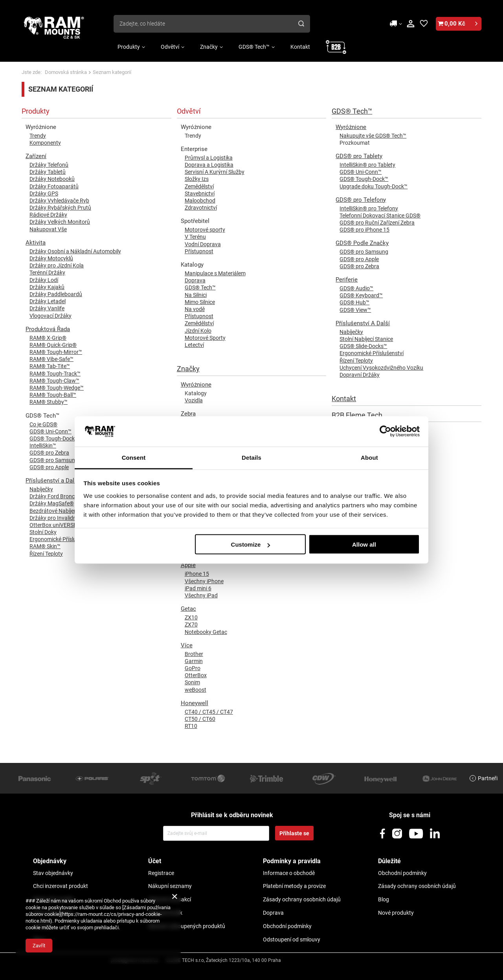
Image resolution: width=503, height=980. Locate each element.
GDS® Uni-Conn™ (361, 172)
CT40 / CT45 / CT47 (209, 712)
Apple (188, 565)
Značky (209, 47)
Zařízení (36, 156)
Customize (251, 544)
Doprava (195, 280)
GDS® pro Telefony (361, 200)
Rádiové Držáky (48, 215)
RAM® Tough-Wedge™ (57, 388)
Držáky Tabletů (48, 172)
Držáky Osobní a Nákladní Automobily (75, 251)
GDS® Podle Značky (362, 243)
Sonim (192, 682)
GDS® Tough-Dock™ (364, 179)
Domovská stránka (66, 72)
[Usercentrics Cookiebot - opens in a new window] (385, 431)
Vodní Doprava (203, 244)
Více (187, 645)
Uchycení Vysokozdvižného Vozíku (381, 368)
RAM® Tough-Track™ (55, 374)
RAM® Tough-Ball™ (53, 395)
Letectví (194, 345)
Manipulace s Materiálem (215, 273)
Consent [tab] (134, 457)
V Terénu (195, 237)
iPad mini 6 (198, 588)
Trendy (38, 136)
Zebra (188, 414)
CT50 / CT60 (200, 719)
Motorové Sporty (205, 338)
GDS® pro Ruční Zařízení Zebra (377, 223)
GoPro (193, 668)
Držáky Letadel (48, 301)
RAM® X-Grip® (48, 338)
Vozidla (194, 400)
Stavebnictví (200, 193)
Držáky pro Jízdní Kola (57, 265)
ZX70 (191, 624)
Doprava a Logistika (209, 165)
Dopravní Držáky (360, 375)
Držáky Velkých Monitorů (60, 222)
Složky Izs (197, 179)
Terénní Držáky (47, 273)
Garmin (194, 661)
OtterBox (196, 675)
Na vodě (195, 309)
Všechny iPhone (204, 581)
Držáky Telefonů (49, 165)
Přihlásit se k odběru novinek (232, 815)
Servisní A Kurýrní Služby (215, 172)
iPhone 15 (197, 574)
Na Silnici (196, 295)
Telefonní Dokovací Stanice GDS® (380, 216)
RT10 (191, 726)
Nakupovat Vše (48, 229)
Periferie (347, 280)
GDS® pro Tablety (359, 156)
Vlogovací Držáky (50, 316)
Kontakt (300, 47)
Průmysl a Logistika (209, 158)
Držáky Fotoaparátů (54, 186)
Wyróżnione (196, 385)
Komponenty (45, 143)
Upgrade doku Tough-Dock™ (374, 186)
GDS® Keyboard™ (361, 295)
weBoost (196, 690)
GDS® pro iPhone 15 (364, 230)
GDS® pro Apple (359, 259)
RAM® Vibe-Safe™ (51, 359)
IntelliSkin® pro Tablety (367, 165)
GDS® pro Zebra (359, 266)
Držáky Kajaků (47, 287)
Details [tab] (251, 457)
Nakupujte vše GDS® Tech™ (373, 136)
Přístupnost (199, 251)
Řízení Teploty (356, 361)
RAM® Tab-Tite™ (50, 366)
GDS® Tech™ (254, 47)
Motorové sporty (205, 230)
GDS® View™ (355, 310)
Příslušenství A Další (363, 323)
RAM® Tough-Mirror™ (56, 352)
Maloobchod (200, 201)
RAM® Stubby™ (49, 402)
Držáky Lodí (44, 280)
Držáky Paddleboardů (56, 294)
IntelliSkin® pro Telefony (369, 208)
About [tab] (369, 457)
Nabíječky (351, 332)
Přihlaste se (294, 833)
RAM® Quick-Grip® (53, 345)
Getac (188, 609)
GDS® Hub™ (354, 302)
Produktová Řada (48, 329)
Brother (194, 654)
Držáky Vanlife (47, 308)
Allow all (364, 544)
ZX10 (191, 617)
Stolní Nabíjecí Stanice (366, 339)
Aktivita (36, 243)
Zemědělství (199, 186)
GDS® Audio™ (356, 288)
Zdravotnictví (201, 208)
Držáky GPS (44, 193)
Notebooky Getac (206, 632)
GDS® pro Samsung (364, 252)
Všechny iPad (201, 595)
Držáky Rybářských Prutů (60, 208)
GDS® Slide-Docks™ (363, 346)
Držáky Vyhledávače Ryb (59, 201)
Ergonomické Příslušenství (372, 353)
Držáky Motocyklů (51, 258)
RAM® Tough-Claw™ (54, 381)
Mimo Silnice (200, 302)
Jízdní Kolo (198, 331)
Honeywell (195, 703)
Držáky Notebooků (52, 179)
